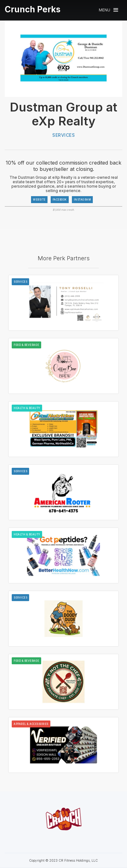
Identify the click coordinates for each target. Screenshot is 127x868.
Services (63, 135)
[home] (33, 9)
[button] (108, 10)
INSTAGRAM (83, 200)
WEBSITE (39, 200)
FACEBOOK (60, 200)
